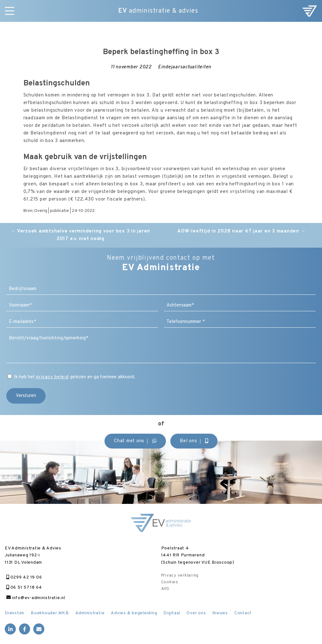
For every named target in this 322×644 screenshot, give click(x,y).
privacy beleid (52, 377)
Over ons (196, 613)
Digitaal (172, 613)
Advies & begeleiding (134, 613)
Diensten (15, 613)
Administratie (90, 613)
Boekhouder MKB (50, 613)
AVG (165, 589)
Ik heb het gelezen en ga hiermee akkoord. (75, 377)
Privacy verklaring (180, 576)
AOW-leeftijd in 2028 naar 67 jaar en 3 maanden (241, 231)
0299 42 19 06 (24, 577)
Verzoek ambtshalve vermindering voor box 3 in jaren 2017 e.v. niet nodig (80, 235)
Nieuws (220, 613)
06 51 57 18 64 (24, 588)
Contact (243, 613)
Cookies (170, 582)
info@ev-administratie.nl (36, 598)
